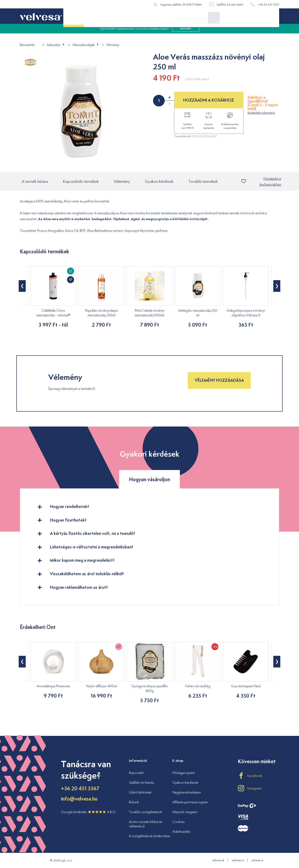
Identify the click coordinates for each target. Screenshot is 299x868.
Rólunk (134, 802)
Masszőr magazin (185, 812)
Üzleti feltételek (140, 792)
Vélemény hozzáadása (219, 381)
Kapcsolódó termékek (81, 182)
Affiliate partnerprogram (190, 802)
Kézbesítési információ (261, 113)
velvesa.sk (218, 860)
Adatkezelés (181, 831)
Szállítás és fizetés (142, 782)
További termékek (203, 182)
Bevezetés (27, 45)
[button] (22, 286)
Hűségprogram (184, 773)
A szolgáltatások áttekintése (149, 836)
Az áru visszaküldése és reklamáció (146, 824)
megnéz (186, 33)
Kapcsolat (136, 773)
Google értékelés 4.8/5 (88, 812)
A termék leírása (35, 182)
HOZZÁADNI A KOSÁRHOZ (209, 100)
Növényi (113, 45)
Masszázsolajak (84, 45)
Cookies (179, 822)
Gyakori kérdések (159, 182)
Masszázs (54, 45)
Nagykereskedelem (187, 792)
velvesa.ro (257, 860)
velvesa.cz (238, 860)
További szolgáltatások (146, 812)
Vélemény (122, 182)
